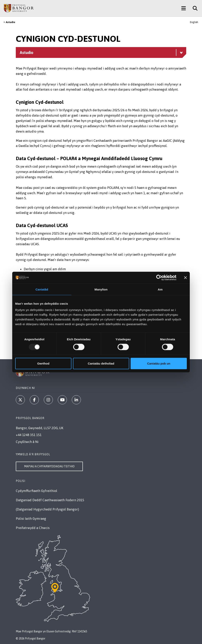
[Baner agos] (185, 278)
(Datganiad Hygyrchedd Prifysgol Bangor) (47, 509)
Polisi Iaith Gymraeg (31, 519)
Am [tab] (160, 289)
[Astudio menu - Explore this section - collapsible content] (101, 52)
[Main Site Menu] (184, 8)
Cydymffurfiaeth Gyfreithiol (36, 491)
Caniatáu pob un (159, 363)
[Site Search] (194, 8)
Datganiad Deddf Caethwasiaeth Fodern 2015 (50, 500)
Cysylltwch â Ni (27, 442)
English (194, 22)
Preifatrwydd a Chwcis (33, 528)
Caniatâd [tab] (42, 289)
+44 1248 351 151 (29, 435)
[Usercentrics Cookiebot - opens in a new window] (159, 278)
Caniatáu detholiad (101, 363)
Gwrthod (43, 363)
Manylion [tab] (101, 289)
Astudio (10, 22)
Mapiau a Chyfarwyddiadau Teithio (49, 466)
